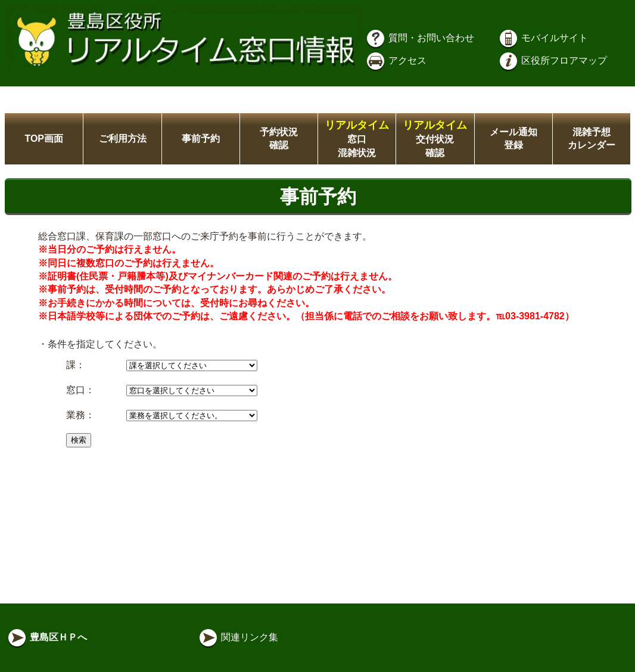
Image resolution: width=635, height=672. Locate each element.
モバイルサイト (543, 38)
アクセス (396, 60)
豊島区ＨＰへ (46, 637)
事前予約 (201, 139)
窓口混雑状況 (357, 139)
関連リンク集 (238, 637)
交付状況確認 (435, 139)
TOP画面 (44, 139)
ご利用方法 (123, 139)
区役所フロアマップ (552, 60)
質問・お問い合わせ (419, 38)
